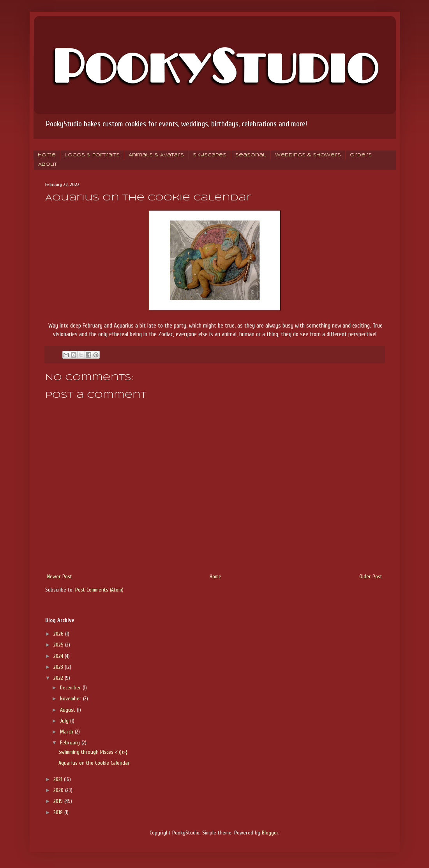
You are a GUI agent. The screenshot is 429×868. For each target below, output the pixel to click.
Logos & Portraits (92, 155)
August (68, 710)
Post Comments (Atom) (99, 590)
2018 (59, 812)
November (71, 699)
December (71, 688)
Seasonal (251, 155)
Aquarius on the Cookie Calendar (94, 763)
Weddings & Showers (308, 155)
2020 (59, 790)
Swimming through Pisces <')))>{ (93, 752)
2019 (59, 801)
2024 (59, 656)
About (48, 165)
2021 (59, 779)
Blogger (270, 833)
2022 (59, 678)
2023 (59, 667)
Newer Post (60, 577)
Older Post (371, 577)
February (71, 743)
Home (47, 155)
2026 (59, 634)
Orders (361, 155)
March (67, 732)
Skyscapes (210, 155)
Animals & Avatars (156, 155)
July (65, 721)
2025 (59, 645)
